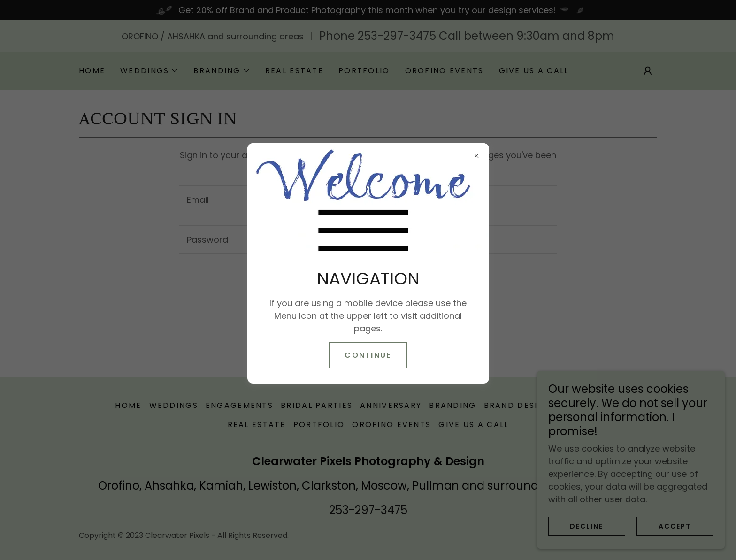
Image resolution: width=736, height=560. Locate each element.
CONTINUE (368, 355)
